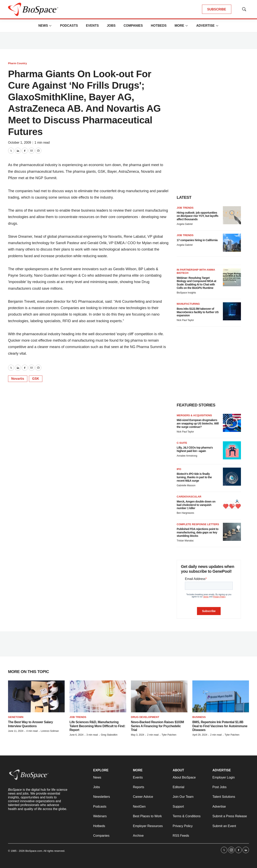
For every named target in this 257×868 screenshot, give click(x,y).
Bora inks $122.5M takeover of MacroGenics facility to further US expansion (198, 312)
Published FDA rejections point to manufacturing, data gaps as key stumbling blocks (198, 532)
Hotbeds (159, 26)
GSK (36, 379)
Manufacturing (188, 304)
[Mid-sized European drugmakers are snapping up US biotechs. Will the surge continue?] (232, 423)
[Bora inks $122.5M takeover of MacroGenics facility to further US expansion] (232, 311)
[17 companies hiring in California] (232, 243)
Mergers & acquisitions (194, 415)
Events (92, 26)
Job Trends (185, 208)
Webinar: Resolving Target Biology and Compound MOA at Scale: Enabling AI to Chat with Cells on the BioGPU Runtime (196, 283)
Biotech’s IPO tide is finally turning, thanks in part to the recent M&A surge (194, 477)
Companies (133, 26)
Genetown (16, 717)
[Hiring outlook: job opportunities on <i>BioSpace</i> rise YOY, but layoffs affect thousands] (232, 215)
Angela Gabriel (185, 224)
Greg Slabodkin (109, 735)
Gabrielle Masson (186, 485)
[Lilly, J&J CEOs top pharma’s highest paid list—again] (232, 450)
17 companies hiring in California (197, 240)
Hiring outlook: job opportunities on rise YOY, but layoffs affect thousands (197, 216)
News (43, 26)
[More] (50, 26)
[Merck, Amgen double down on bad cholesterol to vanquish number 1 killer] (232, 504)
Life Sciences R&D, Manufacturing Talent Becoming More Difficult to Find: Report (97, 726)
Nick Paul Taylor (185, 320)
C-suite (182, 443)
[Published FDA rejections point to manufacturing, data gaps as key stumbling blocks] (232, 532)
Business (199, 717)
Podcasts (69, 26)
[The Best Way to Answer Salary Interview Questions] (36, 696)
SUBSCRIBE (217, 9)
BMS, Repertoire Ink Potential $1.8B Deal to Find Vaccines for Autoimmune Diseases (220, 726)
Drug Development (145, 717)
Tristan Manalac (185, 541)
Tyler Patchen (169, 735)
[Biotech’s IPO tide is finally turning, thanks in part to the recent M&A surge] (232, 477)
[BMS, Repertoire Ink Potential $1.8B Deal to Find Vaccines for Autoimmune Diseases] (221, 696)
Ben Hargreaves (185, 513)
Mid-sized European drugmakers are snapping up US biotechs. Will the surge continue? (198, 423)
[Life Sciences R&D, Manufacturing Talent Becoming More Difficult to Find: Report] (98, 696)
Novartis (18, 379)
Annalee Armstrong (187, 456)
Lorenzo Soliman (50, 731)
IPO (179, 469)
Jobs (111, 26)
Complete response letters (198, 524)
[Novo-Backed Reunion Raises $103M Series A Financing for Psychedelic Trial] (159, 696)
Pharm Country (17, 63)
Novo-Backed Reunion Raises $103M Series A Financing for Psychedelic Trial (157, 726)
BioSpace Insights (186, 293)
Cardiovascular (189, 497)
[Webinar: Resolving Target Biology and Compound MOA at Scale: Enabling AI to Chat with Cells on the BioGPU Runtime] (232, 277)
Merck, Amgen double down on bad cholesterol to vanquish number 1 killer (196, 505)
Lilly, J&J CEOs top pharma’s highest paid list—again (195, 449)
